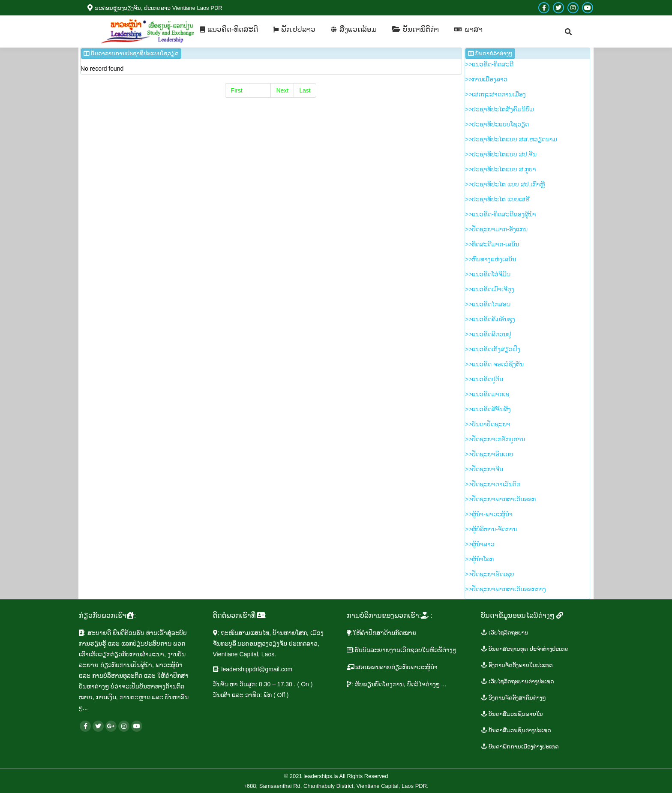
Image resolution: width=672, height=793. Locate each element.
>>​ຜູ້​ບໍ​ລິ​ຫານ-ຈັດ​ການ (491, 529)
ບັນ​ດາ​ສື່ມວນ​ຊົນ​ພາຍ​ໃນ (512, 714)
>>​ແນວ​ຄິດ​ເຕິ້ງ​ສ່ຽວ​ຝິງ (493, 349)
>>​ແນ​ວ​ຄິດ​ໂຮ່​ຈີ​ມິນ (488, 274)
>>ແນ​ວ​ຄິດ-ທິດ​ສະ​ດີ (489, 64)
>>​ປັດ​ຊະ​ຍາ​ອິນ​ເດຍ (489, 454)
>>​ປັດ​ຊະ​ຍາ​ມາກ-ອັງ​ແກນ (496, 229)
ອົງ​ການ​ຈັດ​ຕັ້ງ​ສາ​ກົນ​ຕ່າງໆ (514, 698)
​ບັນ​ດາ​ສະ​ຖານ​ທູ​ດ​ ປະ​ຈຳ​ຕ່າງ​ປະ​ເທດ (525, 649)
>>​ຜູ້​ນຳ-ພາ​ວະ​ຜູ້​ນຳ (489, 514)
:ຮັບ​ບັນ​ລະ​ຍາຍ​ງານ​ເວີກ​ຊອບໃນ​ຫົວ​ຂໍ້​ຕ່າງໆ (402, 650)
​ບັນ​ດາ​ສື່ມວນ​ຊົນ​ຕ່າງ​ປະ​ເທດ (516, 730)
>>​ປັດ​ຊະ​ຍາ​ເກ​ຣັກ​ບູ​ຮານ (495, 439)
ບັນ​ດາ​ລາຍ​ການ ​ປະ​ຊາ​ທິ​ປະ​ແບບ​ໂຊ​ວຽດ (131, 53)
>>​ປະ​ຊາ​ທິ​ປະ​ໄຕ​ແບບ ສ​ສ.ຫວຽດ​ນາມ (511, 139)
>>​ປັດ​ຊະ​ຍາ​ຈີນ (484, 469)
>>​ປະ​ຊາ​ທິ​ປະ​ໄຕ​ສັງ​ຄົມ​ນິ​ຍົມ (499, 109)
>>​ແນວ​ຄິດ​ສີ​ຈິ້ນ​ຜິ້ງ (488, 409)
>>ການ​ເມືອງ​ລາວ (486, 79)
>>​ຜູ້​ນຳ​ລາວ (480, 544)
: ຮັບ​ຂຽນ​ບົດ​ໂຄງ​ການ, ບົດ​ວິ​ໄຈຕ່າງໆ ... (396, 684)
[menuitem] (229, 29)
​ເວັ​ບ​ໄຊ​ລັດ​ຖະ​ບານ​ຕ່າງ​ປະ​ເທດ (518, 681)
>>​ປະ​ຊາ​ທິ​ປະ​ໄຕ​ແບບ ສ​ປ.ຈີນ (501, 154)
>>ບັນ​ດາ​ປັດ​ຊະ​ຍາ (488, 424)
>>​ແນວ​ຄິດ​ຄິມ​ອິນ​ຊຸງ (490, 319)
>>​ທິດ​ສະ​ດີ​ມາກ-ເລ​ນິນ (492, 244)
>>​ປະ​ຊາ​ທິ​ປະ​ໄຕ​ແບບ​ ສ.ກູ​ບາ (501, 169)
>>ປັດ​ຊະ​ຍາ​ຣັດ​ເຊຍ (490, 574)
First (236, 90)
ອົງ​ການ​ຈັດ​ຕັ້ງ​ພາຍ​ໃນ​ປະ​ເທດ (517, 665)
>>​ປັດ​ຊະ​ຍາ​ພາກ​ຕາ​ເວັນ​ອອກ (500, 499)
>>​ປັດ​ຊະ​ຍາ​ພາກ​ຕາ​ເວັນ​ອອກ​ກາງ (505, 589)
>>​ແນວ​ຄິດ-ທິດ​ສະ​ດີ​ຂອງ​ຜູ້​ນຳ (501, 214)
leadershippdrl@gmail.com (257, 669)
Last (305, 90)
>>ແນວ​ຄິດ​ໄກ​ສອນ (488, 304)
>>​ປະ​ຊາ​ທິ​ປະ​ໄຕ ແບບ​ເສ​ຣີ (497, 199)
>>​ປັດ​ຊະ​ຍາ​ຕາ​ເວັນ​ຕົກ (493, 484)
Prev (259, 90)
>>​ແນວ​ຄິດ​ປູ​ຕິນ (484, 379)
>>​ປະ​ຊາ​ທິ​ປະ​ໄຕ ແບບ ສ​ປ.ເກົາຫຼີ (505, 184)
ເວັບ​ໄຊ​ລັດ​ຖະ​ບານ (505, 633)
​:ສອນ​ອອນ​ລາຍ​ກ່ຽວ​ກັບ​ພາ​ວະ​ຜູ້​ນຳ (392, 667)
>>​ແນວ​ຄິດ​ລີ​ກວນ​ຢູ (488, 334)
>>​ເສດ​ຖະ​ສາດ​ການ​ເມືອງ (495, 94)
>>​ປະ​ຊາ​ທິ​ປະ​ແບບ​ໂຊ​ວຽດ (497, 124)
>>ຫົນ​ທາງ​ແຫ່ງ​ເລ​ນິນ (490, 259)
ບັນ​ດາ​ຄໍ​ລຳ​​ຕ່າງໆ (490, 53)
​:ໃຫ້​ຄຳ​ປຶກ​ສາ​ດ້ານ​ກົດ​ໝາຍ (382, 633)
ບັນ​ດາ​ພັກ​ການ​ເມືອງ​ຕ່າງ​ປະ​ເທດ (520, 747)
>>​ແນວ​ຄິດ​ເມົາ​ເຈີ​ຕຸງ (490, 289)
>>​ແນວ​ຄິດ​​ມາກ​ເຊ (487, 394)
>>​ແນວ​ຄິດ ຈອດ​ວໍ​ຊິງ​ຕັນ (494, 364)
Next (282, 90)
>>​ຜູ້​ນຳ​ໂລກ (479, 559)
